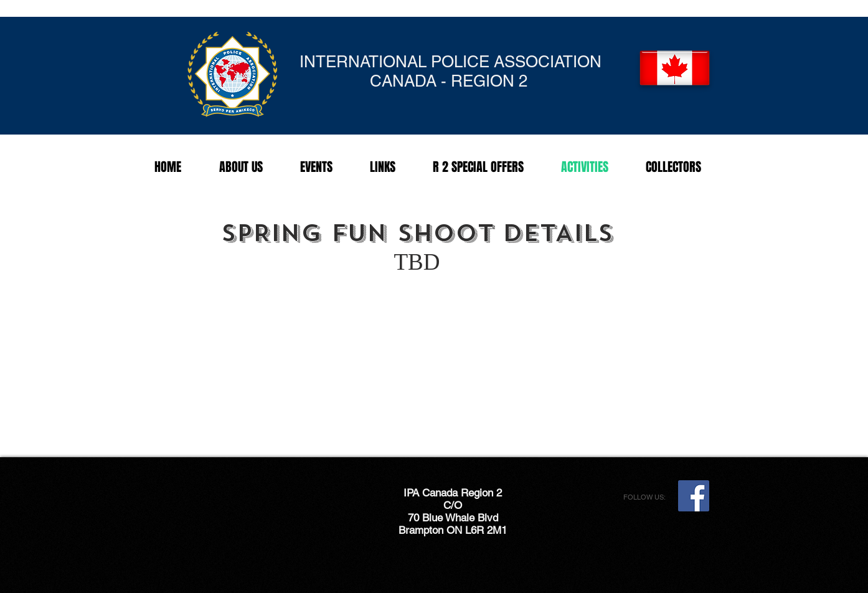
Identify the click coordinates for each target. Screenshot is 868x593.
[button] (316, 167)
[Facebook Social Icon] (694, 496)
